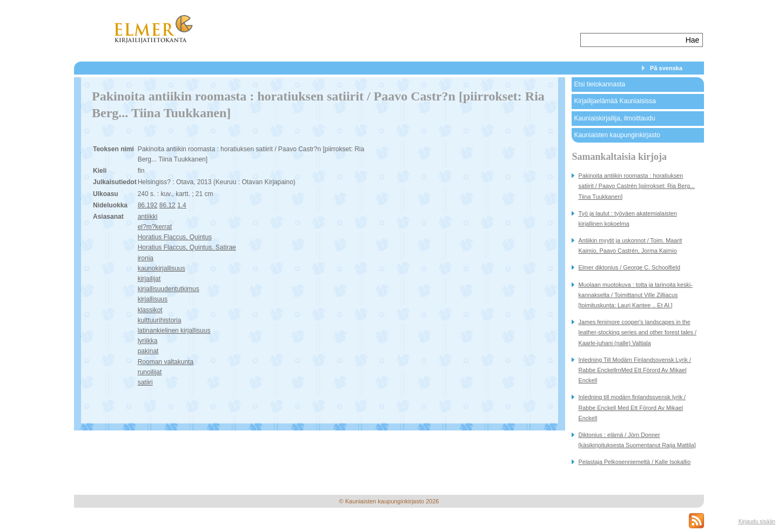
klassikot (150, 310)
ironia (146, 258)
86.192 (148, 205)
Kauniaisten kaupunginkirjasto (617, 135)
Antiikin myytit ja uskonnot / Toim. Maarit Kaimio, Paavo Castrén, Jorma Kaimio (630, 245)
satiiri (145, 382)
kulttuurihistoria (160, 320)
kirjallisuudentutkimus (169, 289)
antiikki (148, 217)
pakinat (148, 351)
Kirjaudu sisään (757, 521)
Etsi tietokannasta (599, 84)
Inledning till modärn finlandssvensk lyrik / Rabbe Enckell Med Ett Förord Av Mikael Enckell (632, 407)
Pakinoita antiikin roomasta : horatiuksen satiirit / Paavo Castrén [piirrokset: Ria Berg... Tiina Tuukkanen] (636, 186)
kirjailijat (149, 279)
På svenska (666, 68)
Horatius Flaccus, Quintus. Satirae (187, 247)
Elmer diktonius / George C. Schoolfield (629, 267)
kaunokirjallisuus (162, 268)
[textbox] (632, 40)
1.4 (182, 205)
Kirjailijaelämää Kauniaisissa (615, 101)
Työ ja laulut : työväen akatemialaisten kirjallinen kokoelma (627, 218)
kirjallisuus (153, 299)
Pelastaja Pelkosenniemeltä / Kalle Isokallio (634, 462)
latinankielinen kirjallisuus (174, 331)
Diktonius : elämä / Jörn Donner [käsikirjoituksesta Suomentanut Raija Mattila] (637, 440)
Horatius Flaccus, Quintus (175, 237)
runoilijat (150, 372)
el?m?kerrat (155, 227)
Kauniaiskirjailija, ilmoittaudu (614, 118)
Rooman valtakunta (166, 362)
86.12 (167, 205)
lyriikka (148, 341)
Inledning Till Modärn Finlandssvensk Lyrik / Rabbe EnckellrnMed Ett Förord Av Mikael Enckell (634, 370)
